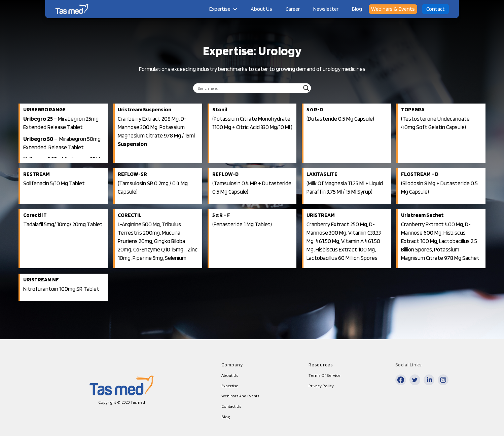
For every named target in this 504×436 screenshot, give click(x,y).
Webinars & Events (393, 9)
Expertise (220, 9)
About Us (261, 9)
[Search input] (249, 88)
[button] (223, 9)
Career (293, 9)
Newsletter (326, 9)
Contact (436, 9)
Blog (357, 9)
